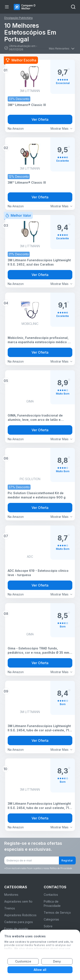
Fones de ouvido (16, 929)
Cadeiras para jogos (19, 922)
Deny (57, 961)
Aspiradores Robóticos (20, 915)
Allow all (40, 970)
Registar (67, 860)
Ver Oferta (40, 119)
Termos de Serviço (57, 912)
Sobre (48, 926)
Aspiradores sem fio (18, 901)
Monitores (11, 895)
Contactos (51, 895)
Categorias (51, 919)
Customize (23, 961)
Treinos (10, 908)
